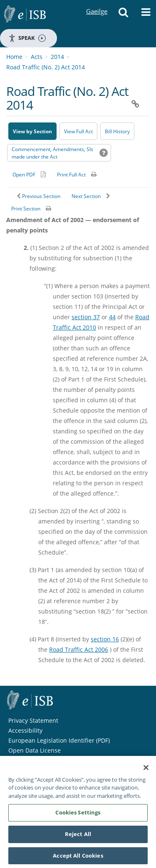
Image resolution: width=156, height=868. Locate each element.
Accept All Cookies (78, 858)
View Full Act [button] (78, 131)
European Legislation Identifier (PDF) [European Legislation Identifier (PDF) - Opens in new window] (59, 740)
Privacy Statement (33, 720)
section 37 (86, 317)
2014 (57, 57)
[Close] (146, 770)
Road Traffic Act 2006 (79, 649)
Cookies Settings (78, 815)
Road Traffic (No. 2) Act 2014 (46, 67)
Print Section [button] (26, 209)
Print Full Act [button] (71, 175)
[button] (123, 15)
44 (112, 317)
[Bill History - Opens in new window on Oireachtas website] (117, 131)
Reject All (78, 836)
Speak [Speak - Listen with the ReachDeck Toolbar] (27, 38)
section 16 (105, 639)
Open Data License (35, 750)
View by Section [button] (32, 131)
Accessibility (25, 730)
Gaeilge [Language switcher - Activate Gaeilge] (97, 4)
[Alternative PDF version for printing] (29, 174)
